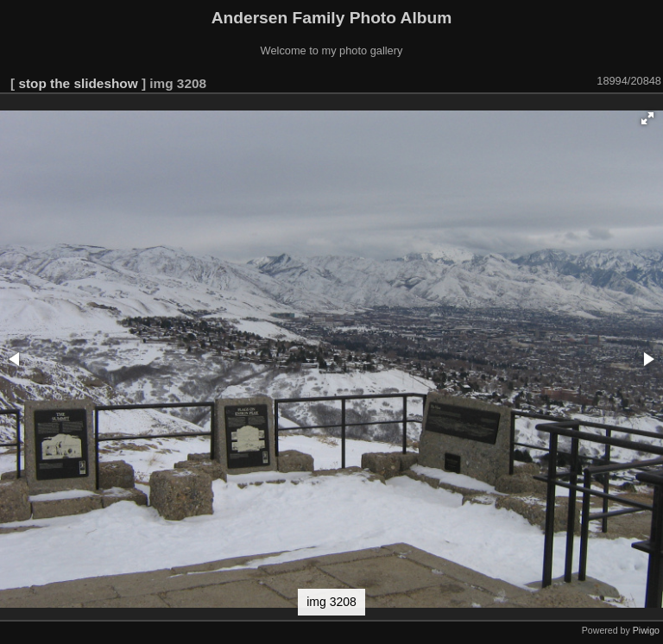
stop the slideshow (78, 83)
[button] (647, 118)
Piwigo (646, 630)
